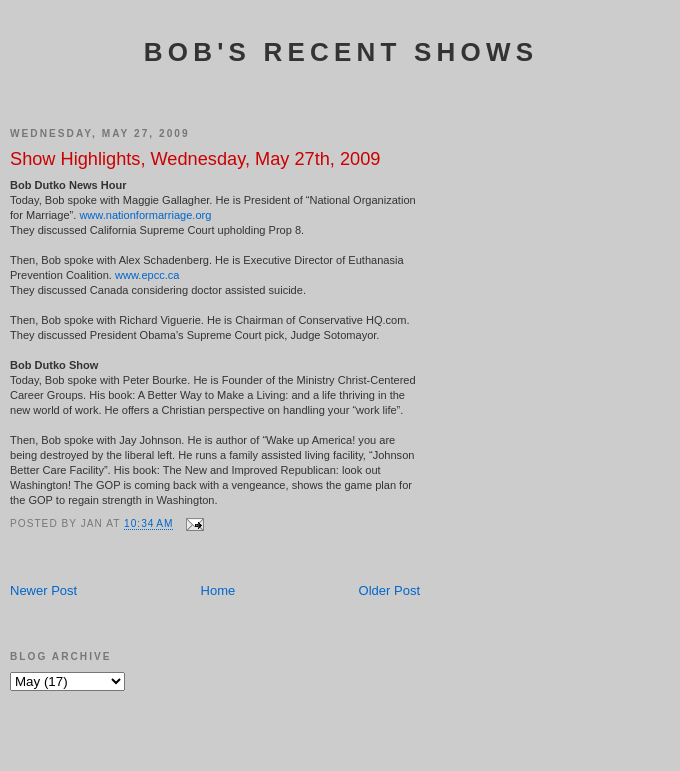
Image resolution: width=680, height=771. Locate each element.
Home (218, 590)
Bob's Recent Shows (341, 52)
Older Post (389, 590)
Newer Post (43, 590)
